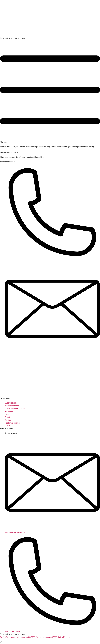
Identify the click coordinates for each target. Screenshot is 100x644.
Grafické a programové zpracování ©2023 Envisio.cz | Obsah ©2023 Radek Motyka (35, 637)
